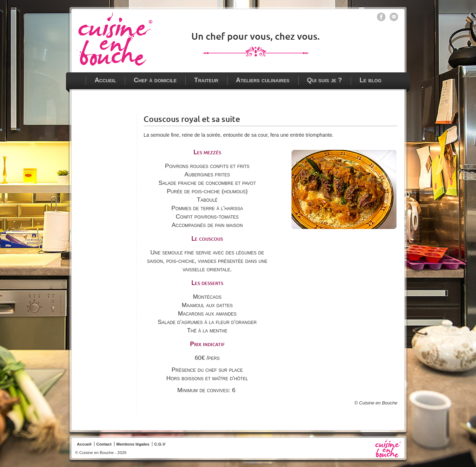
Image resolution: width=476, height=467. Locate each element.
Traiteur (206, 80)
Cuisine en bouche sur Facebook (381, 17)
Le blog (370, 80)
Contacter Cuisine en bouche (394, 17)
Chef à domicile (155, 80)
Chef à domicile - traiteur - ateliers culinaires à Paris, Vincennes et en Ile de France (114, 39)
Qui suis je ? (325, 80)
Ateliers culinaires (263, 80)
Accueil (105, 80)
